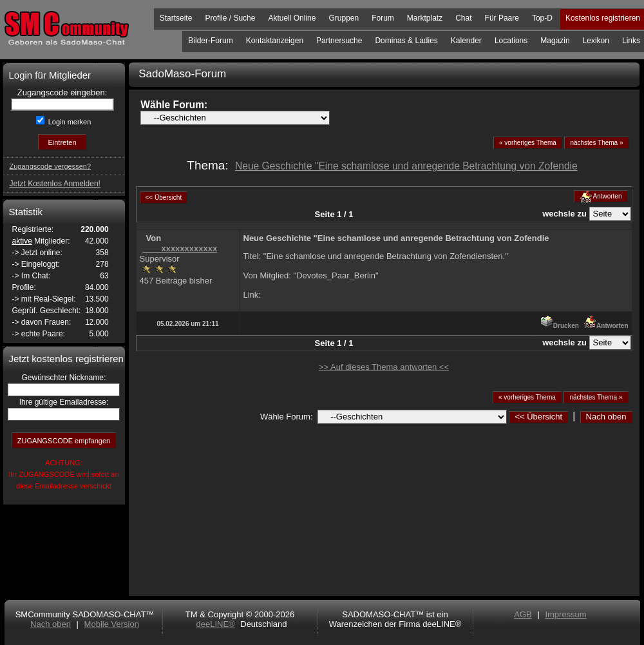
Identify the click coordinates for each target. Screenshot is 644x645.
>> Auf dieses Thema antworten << (384, 367)
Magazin (555, 41)
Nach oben (606, 417)
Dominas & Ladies (406, 41)
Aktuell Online (292, 18)
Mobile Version (112, 624)
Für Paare (502, 18)
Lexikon (596, 41)
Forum (383, 18)
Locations (511, 41)
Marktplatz (425, 18)
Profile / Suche (230, 18)
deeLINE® (215, 624)
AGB (523, 614)
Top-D (542, 18)
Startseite (176, 18)
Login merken (69, 122)
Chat (463, 18)
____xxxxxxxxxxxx (180, 248)
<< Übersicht (538, 417)
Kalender (466, 41)
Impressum (565, 614)
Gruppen (344, 18)
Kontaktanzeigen (275, 41)
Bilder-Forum (210, 41)
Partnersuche (339, 41)
